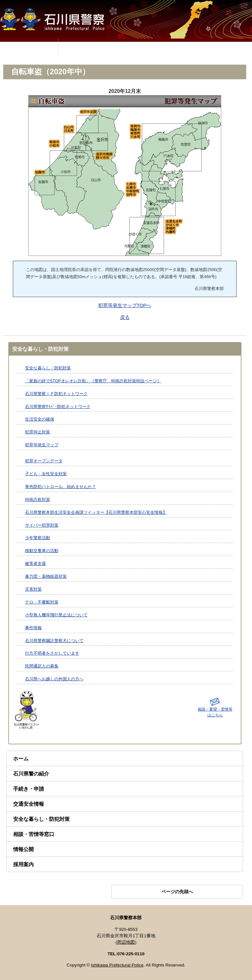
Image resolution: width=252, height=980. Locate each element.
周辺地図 (126, 942)
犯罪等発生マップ (42, 445)
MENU (29, 47)
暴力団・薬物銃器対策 (46, 576)
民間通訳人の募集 (42, 666)
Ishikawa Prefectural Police (117, 965)
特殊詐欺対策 (38, 500)
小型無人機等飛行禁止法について (56, 615)
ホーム (21, 759)
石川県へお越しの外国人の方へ (54, 679)
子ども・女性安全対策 (46, 474)
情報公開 (23, 849)
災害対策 (33, 589)
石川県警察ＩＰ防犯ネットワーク (56, 394)
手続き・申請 (29, 789)
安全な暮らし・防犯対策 (48, 368)
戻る (125, 317)
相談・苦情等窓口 (34, 834)
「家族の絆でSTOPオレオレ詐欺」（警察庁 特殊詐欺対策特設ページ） (93, 381)
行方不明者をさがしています (52, 653)
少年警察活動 (38, 538)
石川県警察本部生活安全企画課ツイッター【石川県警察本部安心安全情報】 (96, 513)
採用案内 (23, 864)
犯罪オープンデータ (44, 461)
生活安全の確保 (40, 419)
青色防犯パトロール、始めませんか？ (61, 487)
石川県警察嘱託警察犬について (54, 641)
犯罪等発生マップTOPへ (125, 305)
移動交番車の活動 (42, 551)
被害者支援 (35, 564)
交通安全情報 (29, 804)
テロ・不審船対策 (42, 602)
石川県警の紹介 (31, 774)
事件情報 (33, 628)
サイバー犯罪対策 (42, 525)
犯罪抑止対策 (38, 432)
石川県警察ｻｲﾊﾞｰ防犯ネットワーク (58, 407)
